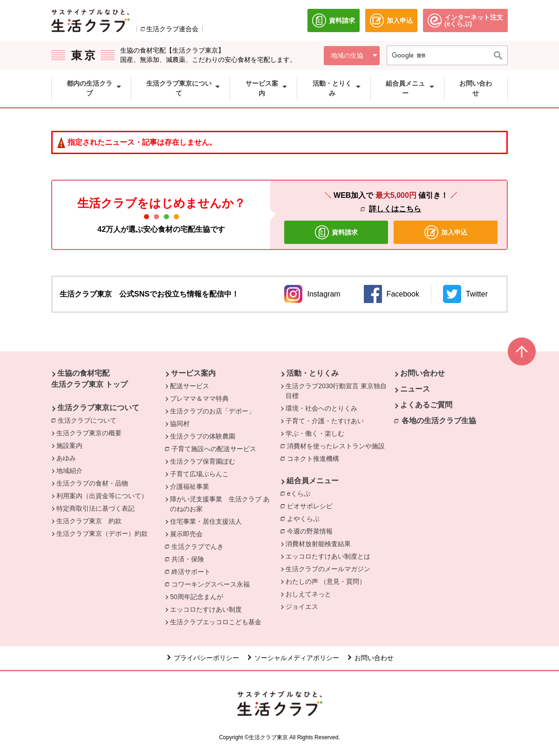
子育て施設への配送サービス (216, 448)
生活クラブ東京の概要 (89, 433)
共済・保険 (190, 559)
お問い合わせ (423, 373)
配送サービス (190, 386)
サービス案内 (193, 373)
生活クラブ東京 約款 (89, 521)
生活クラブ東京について (98, 408)
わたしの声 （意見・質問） (326, 581)
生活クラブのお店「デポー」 (212, 411)
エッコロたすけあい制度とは (328, 556)
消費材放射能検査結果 (318, 544)
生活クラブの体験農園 (203, 436)
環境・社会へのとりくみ (321, 408)
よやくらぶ (306, 518)
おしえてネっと (308, 594)
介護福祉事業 (190, 486)
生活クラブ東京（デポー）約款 (102, 533)
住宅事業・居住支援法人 (206, 521)
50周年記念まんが (197, 597)
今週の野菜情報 (310, 531)
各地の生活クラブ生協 (439, 421)
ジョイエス (302, 607)
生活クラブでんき (200, 546)
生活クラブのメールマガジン (328, 569)
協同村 (180, 424)
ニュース (415, 389)
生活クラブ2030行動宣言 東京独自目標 (336, 391)
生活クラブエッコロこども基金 (216, 622)
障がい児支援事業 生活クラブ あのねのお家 (220, 504)
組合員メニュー (313, 481)
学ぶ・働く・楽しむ (315, 433)
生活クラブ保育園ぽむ (203, 461)
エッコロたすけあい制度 (206, 609)
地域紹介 (69, 471)
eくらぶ (301, 493)
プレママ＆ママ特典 (199, 398)
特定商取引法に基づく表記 (95, 508)
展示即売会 (186, 534)
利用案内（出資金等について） (102, 496)
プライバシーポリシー (206, 658)
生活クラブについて (89, 420)
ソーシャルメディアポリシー (297, 658)
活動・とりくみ (313, 373)
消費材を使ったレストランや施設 (338, 445)
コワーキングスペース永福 (213, 584)
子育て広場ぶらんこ (199, 474)
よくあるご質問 (426, 405)
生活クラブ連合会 (172, 29)
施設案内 (69, 445)
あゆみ (66, 458)
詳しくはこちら (395, 209)
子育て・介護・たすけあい (325, 421)
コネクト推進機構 (315, 458)
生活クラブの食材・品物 (92, 483)
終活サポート (193, 571)
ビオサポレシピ (312, 506)
